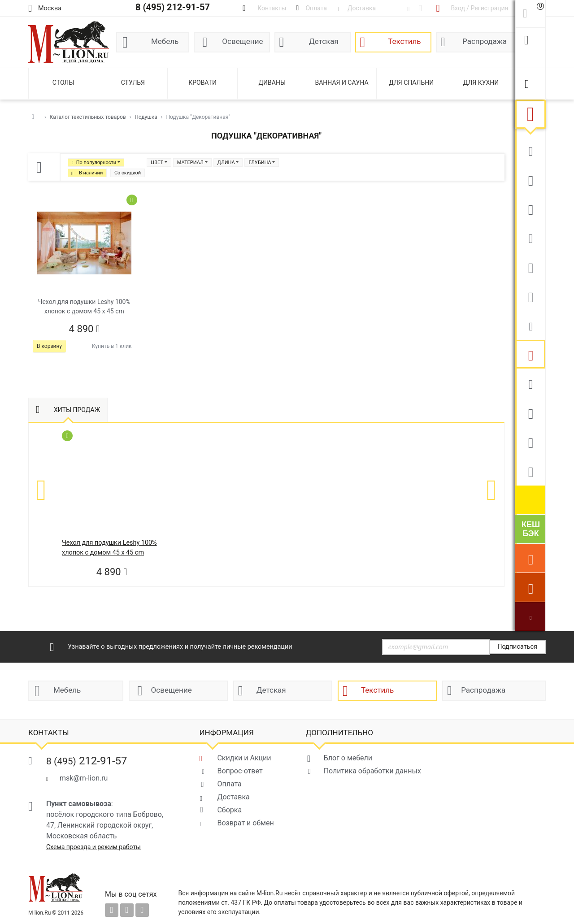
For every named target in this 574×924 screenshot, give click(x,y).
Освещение (242, 41)
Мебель (165, 41)
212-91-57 (87, 761)
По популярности (96, 163)
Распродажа (485, 41)
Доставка (233, 797)
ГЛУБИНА (260, 163)
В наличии (91, 173)
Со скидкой (128, 173)
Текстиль (404, 41)
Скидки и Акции (244, 758)
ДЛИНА (226, 163)
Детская (324, 41)
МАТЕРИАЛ (190, 163)
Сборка (229, 810)
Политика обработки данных (372, 771)
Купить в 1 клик (112, 346)
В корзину (49, 346)
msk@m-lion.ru (84, 778)
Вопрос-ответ (240, 771)
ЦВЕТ (157, 163)
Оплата (229, 784)
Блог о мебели (348, 758)
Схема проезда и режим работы (93, 847)
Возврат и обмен (245, 823)
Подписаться (517, 647)
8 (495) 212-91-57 (173, 7)
